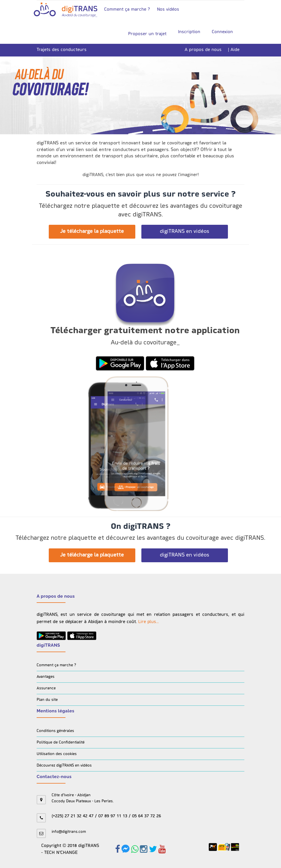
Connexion (222, 32)
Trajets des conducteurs (62, 50)
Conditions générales (55, 731)
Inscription (189, 32)
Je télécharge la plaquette (92, 232)
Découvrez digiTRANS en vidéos (64, 766)
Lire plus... (148, 622)
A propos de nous (203, 50)
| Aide (234, 50)
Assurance (46, 688)
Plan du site (47, 700)
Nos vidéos (168, 10)
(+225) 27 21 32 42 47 (73, 816)
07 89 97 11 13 (113, 816)
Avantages (46, 677)
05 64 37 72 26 (147, 816)
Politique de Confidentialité (61, 742)
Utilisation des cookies (57, 754)
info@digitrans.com (69, 832)
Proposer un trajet (145, 34)
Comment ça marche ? (127, 10)
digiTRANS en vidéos (184, 232)
